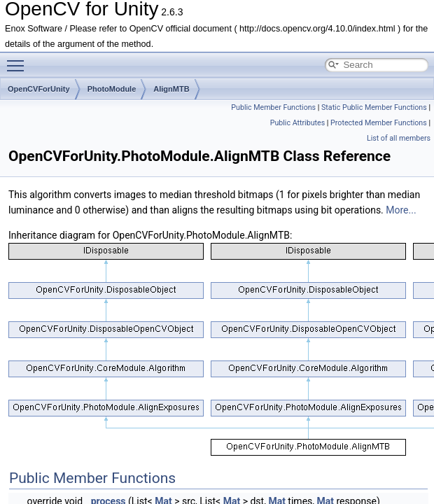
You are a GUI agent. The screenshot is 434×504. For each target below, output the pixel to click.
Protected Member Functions (379, 123)
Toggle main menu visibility (19, 59)
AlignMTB (171, 89)
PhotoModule (112, 89)
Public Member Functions (273, 107)
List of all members (399, 138)
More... (401, 210)
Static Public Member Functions (374, 107)
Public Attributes (298, 123)
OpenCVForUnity (39, 89)
